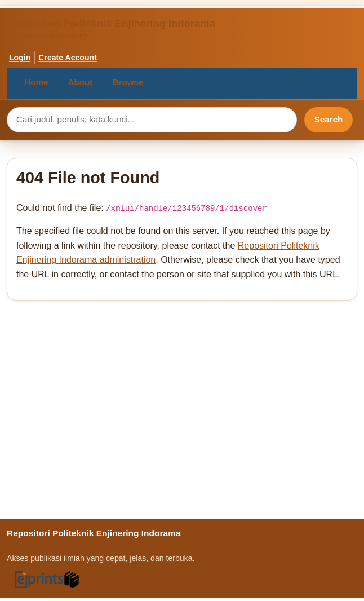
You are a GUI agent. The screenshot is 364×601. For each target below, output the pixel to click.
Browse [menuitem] (128, 82)
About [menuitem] (81, 82)
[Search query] (152, 120)
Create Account (68, 58)
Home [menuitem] (36, 82)
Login (20, 58)
